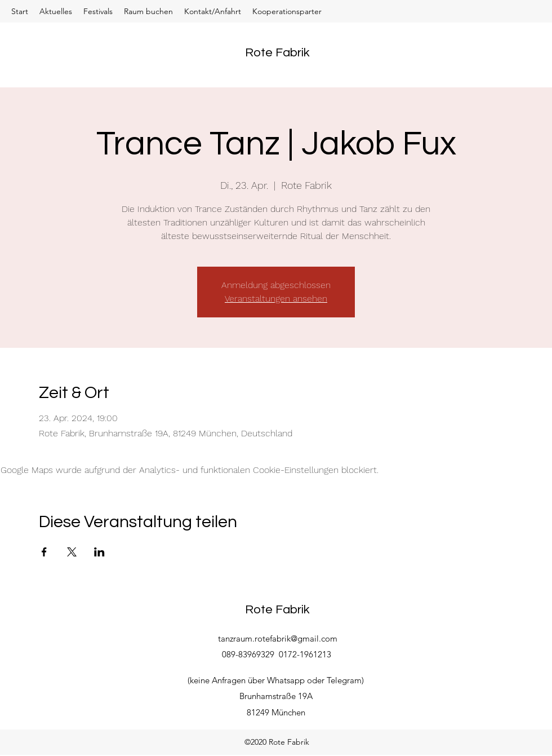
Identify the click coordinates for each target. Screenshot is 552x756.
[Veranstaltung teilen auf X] (72, 552)
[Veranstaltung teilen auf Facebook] (44, 552)
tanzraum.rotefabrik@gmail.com (278, 638)
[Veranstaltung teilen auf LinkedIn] (99, 552)
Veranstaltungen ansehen (276, 299)
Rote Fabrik (277, 53)
